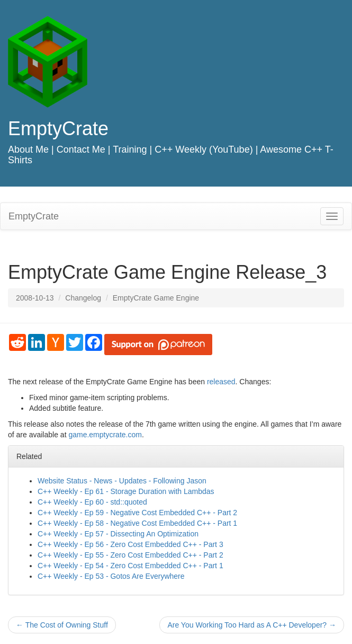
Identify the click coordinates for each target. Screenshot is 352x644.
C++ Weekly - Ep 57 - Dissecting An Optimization (118, 534)
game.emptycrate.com (105, 435)
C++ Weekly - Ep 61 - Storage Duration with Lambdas (126, 491)
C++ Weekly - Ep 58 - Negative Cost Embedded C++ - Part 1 (137, 523)
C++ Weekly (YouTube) (204, 149)
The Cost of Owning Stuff (62, 625)
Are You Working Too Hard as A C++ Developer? (252, 625)
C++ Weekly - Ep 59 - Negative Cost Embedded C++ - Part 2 (137, 513)
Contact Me (81, 149)
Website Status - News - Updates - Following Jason (122, 481)
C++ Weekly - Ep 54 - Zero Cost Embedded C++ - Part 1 (130, 566)
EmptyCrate (58, 129)
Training (130, 149)
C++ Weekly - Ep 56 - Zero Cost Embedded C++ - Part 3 (130, 544)
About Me (28, 149)
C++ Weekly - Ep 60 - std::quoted (92, 502)
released (221, 382)
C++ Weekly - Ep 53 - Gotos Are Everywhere (111, 576)
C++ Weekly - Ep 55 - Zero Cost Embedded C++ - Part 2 (130, 555)
